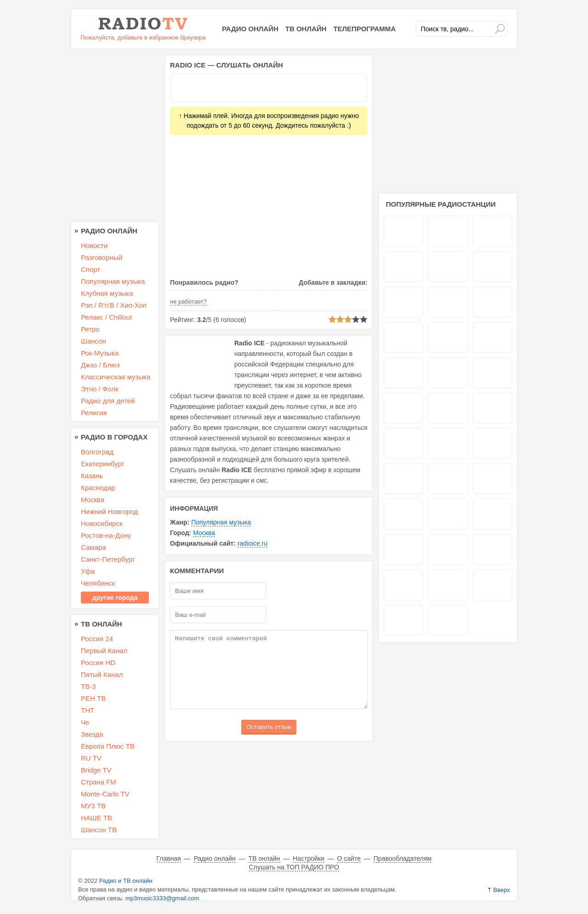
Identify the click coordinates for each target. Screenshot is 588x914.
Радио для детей (108, 401)
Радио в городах (114, 437)
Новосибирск (102, 523)
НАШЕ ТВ (96, 818)
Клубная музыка (107, 293)
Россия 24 (97, 639)
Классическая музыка (116, 377)
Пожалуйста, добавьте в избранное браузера (143, 37)
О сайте (349, 858)
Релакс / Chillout (106, 317)
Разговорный (102, 257)
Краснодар (98, 488)
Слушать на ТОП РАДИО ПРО (294, 867)
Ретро (90, 329)
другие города (115, 598)
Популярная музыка (221, 522)
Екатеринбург (102, 464)
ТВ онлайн (306, 29)
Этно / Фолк (100, 389)
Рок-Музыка (100, 353)
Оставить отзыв (269, 741)
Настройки (308, 858)
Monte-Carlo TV (105, 794)
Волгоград (97, 452)
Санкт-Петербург (108, 559)
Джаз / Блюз (100, 365)
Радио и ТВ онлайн (126, 881)
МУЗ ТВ (93, 806)
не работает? (188, 302)
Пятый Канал (102, 674)
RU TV (91, 758)
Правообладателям (402, 858)
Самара (93, 547)
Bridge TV (96, 770)
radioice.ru (252, 543)
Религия (94, 413)
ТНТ (88, 710)
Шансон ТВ (99, 830)
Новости (94, 245)
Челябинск (98, 583)
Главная (169, 858)
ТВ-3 (88, 686)
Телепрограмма (365, 29)
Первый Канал (104, 651)
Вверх (502, 890)
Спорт (90, 269)
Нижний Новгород (109, 511)
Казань (92, 476)
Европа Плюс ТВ (108, 746)
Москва (204, 533)
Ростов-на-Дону (106, 535)
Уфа (88, 571)
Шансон (93, 341)
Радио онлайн (250, 29)
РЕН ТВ (93, 698)
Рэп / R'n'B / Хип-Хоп (114, 305)
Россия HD (98, 663)
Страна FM (99, 782)
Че (85, 722)
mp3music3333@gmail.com (162, 898)
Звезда (92, 734)
